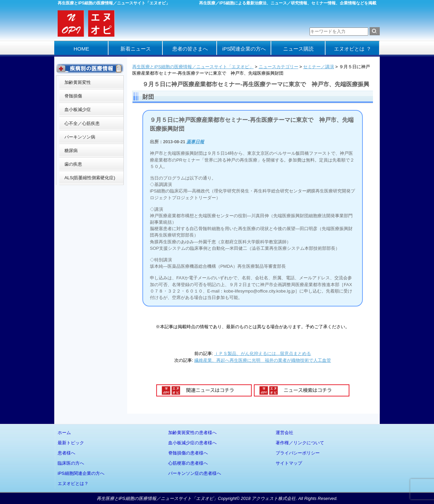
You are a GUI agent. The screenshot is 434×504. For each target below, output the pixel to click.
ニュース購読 (298, 49)
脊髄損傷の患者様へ (188, 453)
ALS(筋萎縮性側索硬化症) (90, 178)
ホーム (64, 433)
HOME (81, 49)
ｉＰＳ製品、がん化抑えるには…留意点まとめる (263, 353)
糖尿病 (71, 151)
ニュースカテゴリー (279, 67)
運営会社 (284, 433)
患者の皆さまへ (190, 49)
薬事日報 (195, 142)
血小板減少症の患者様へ (192, 443)
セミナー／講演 (319, 67)
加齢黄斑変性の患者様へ (192, 433)
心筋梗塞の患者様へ (188, 463)
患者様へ (66, 453)
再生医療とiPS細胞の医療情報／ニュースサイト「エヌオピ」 (193, 67)
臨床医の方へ (71, 463)
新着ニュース (136, 49)
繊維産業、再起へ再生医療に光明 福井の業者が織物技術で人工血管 (263, 360)
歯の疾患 (73, 164)
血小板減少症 (78, 109)
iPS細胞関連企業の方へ (81, 473)
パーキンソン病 (80, 137)
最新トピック (71, 443)
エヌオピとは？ (73, 483)
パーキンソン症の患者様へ (195, 473)
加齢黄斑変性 (78, 82)
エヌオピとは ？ (352, 49)
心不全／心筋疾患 (82, 123)
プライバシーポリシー (298, 453)
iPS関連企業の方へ (244, 49)
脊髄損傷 (73, 96)
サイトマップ (289, 463)
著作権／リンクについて (300, 443)
